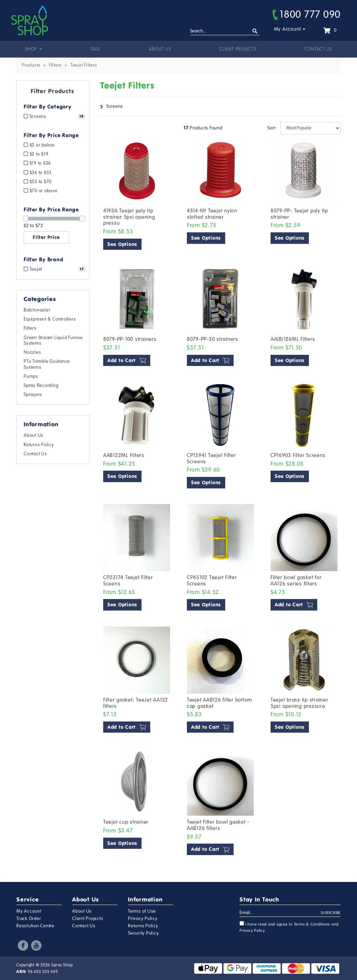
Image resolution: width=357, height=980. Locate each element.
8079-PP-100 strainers (130, 339)
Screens (115, 107)
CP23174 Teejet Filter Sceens (128, 581)
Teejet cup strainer (126, 822)
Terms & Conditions (312, 924)
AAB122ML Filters (124, 455)
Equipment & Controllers (50, 319)
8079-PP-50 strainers (212, 339)
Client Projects (238, 49)
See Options (122, 244)
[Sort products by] (310, 128)
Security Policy (143, 933)
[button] (53, 93)
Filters (30, 328)
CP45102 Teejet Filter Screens (212, 581)
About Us (160, 49)
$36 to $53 (38, 173)
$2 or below (39, 145)
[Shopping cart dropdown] (330, 30)
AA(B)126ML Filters (293, 339)
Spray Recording (41, 386)
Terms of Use (142, 911)
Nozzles (32, 352)
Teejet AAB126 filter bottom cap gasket (220, 703)
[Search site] (255, 31)
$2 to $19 (36, 154)
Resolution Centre (35, 926)
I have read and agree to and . (289, 927)
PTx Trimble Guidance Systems (47, 364)
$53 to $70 (38, 182)
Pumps (31, 376)
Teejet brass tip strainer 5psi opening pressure (299, 703)
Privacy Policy (143, 919)
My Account (288, 29)
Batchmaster (37, 310)
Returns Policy (39, 445)
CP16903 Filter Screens (298, 455)
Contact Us (318, 49)
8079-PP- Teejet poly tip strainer (299, 214)
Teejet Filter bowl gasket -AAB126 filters (218, 825)
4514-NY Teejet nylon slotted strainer (212, 214)
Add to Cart (127, 361)
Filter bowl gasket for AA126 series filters (296, 581)
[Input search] (225, 31)
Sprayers (33, 395)
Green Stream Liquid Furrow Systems (53, 341)
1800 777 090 (307, 14)
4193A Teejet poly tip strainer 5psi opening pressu (129, 217)
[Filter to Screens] (53, 117)
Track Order (29, 919)
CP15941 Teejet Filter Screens (211, 458)
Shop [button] (32, 49)
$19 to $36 (37, 163)
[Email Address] (280, 913)
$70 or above (41, 191)
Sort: (272, 128)
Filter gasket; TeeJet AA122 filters (136, 703)
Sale (96, 49)
